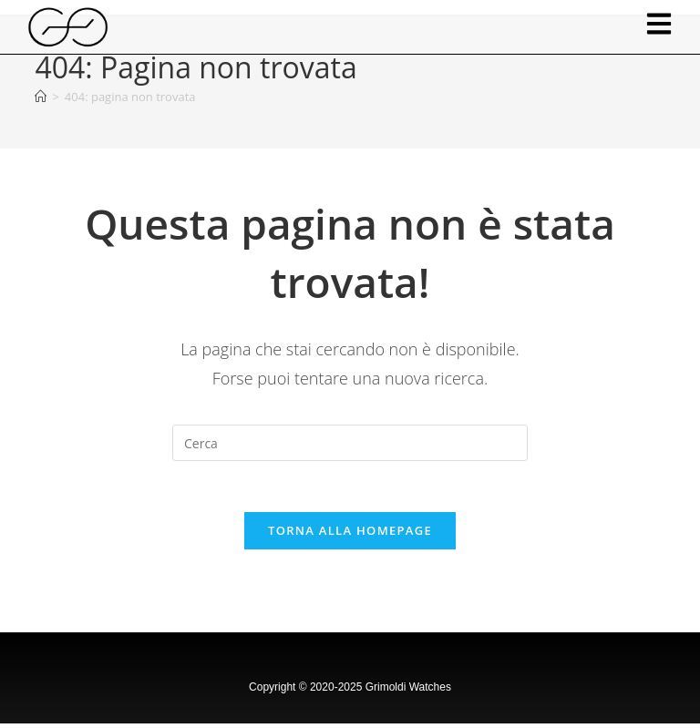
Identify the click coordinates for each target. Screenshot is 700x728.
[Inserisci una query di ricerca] (350, 443)
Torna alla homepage (350, 535)
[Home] (41, 97)
